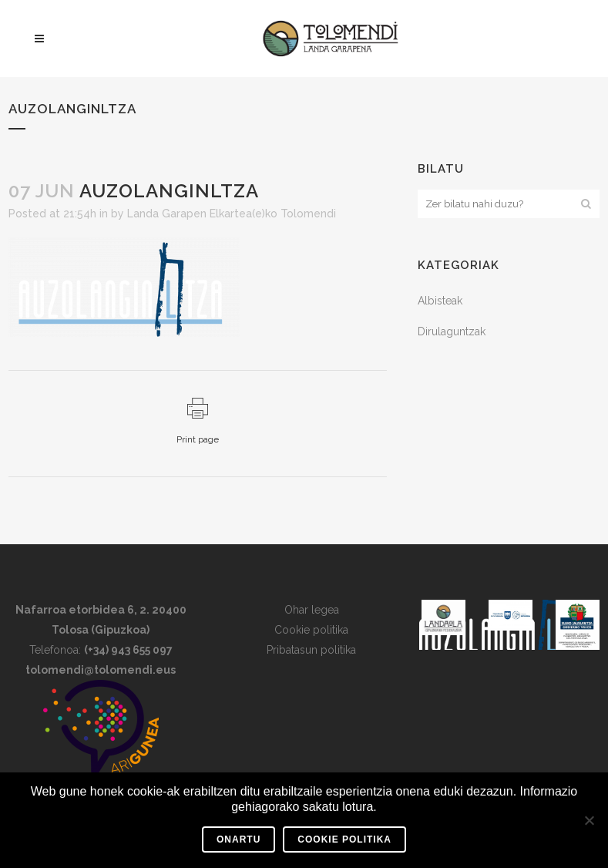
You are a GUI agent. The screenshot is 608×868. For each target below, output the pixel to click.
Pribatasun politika (311, 650)
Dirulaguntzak (452, 331)
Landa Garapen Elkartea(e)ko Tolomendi (232, 214)
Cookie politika (311, 630)
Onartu (238, 839)
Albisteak (440, 301)
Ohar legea (312, 610)
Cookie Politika (344, 839)
